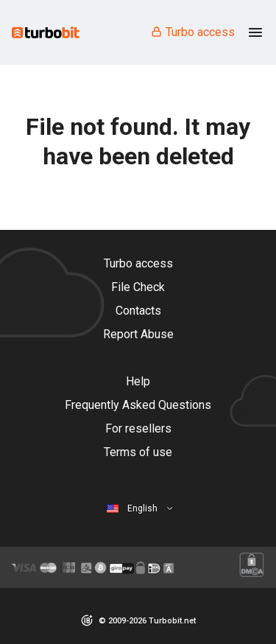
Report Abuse (138, 334)
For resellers (138, 428)
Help (138, 381)
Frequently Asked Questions (138, 405)
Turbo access (192, 32)
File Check (138, 287)
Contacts (138, 311)
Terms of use (138, 452)
